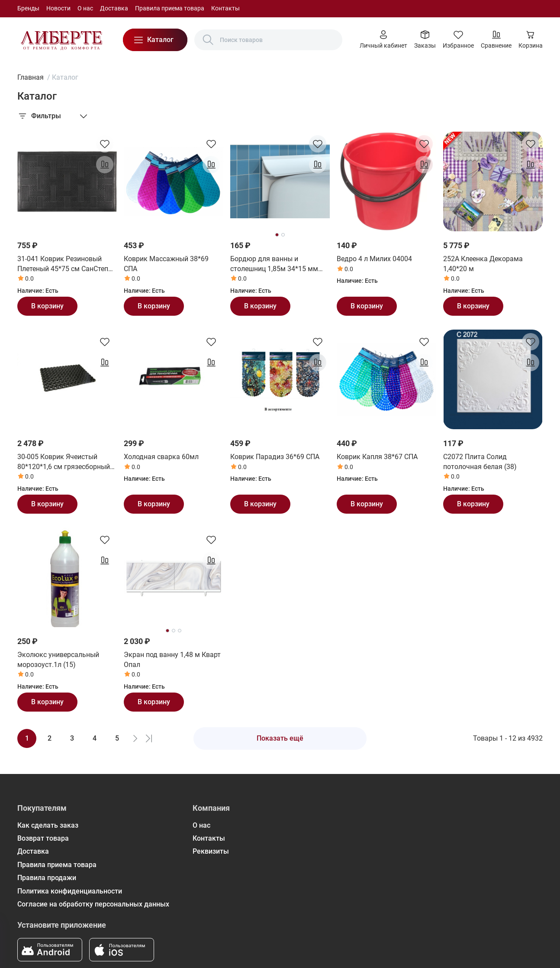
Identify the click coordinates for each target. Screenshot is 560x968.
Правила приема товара (170, 8)
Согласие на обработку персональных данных (93, 904)
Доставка (114, 8)
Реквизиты (211, 851)
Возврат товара (43, 838)
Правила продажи (47, 878)
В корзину (47, 306)
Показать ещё (280, 738)
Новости (58, 8)
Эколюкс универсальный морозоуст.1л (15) (58, 659)
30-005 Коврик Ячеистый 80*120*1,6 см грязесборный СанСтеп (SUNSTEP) (64, 462)
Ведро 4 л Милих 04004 (374, 259)
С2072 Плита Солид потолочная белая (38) (480, 461)
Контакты (225, 8)
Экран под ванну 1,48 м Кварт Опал (172, 659)
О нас (85, 8)
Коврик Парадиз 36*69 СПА (275, 457)
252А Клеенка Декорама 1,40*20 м (483, 264)
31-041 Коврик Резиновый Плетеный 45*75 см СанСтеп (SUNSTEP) (63, 264)
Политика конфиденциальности (70, 891)
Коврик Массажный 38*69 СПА (166, 264)
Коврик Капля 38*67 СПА (377, 457)
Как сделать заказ (48, 825)
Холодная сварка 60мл (161, 457)
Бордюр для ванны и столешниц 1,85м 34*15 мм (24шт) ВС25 (274, 264)
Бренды (28, 8)
